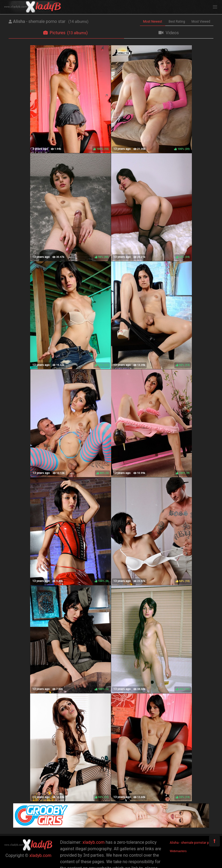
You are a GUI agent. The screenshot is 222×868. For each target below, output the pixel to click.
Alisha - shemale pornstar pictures (194, 843)
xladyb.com (40, 855)
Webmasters (178, 851)
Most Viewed (201, 22)
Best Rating (177, 22)
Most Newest (153, 22)
